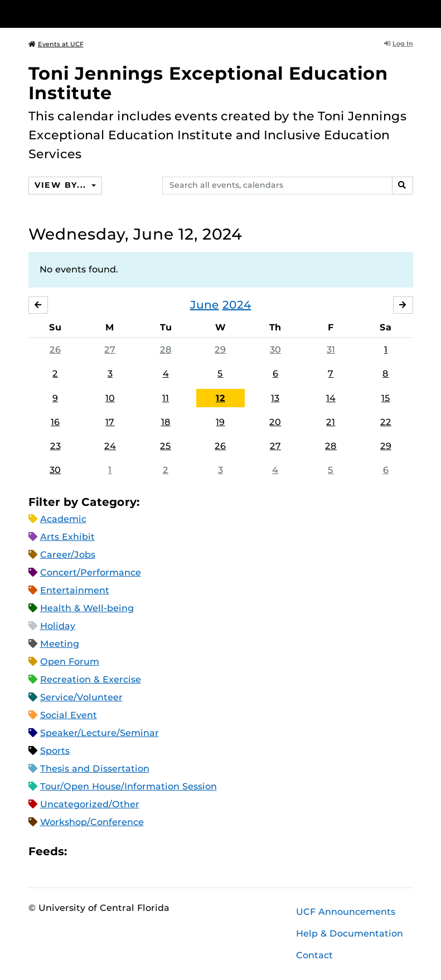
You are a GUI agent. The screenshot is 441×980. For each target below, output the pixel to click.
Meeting (60, 644)
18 (166, 422)
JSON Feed (157, 852)
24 (110, 446)
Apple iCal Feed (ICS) (81, 852)
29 (220, 350)
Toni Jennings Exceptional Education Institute (208, 83)
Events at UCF (56, 44)
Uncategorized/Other (90, 804)
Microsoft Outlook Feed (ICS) (100, 852)
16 (55, 422)
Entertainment (75, 590)
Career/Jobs (68, 555)
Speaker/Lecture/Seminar (100, 733)
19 (220, 422)
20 (275, 422)
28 (166, 350)
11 (166, 398)
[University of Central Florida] (103, 14)
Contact (314, 955)
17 (110, 422)
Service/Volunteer (81, 697)
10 (110, 398)
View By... (62, 185)
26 (55, 350)
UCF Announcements (346, 912)
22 (386, 422)
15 (386, 398)
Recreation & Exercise (91, 679)
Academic (63, 519)
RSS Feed (119, 852)
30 (275, 350)
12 (220, 398)
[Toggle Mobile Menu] (410, 13)
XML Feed (138, 852)
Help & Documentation (350, 933)
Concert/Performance (91, 572)
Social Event (69, 715)
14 (331, 398)
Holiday (58, 626)
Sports (55, 751)
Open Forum (70, 662)
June (205, 305)
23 (55, 446)
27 (110, 350)
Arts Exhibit (67, 537)
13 (275, 398)
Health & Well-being (87, 608)
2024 (237, 305)
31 (331, 350)
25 (166, 446)
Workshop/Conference (92, 822)
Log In (399, 43)
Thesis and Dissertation (95, 769)
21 (331, 422)
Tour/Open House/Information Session (129, 786)
